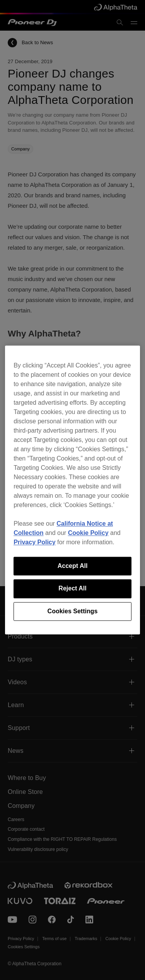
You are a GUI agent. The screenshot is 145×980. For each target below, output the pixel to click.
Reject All (72, 589)
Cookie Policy (88, 533)
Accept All (73, 566)
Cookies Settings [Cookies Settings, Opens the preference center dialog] (73, 611)
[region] (72, 490)
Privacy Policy (35, 542)
